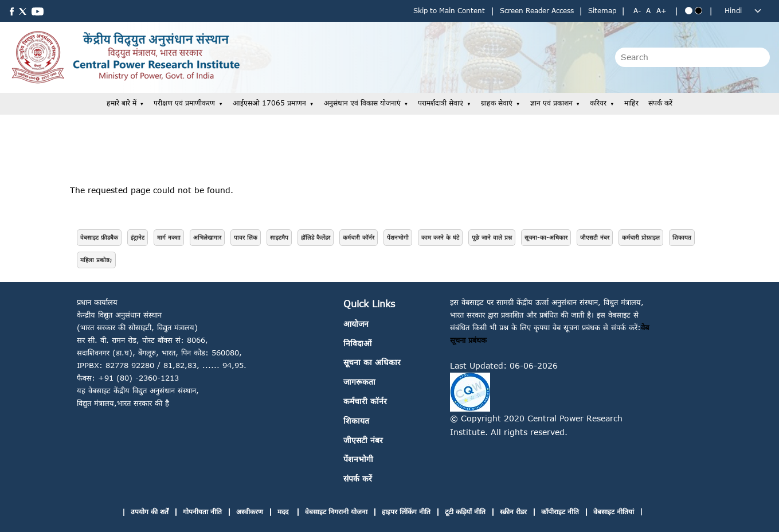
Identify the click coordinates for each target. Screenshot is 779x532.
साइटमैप (279, 237)
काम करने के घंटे (440, 237)
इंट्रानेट (138, 237)
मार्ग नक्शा (169, 237)
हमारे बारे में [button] (122, 103)
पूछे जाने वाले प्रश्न (492, 237)
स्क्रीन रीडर (513, 512)
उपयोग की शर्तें (150, 512)
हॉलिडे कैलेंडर (316, 237)
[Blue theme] (689, 11)
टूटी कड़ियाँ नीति (465, 512)
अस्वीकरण (250, 512)
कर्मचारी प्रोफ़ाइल (641, 237)
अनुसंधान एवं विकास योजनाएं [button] (362, 103)
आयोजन (356, 324)
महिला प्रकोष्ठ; (96, 260)
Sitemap (602, 11)
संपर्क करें (660, 103)
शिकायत (682, 237)
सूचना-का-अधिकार (546, 237)
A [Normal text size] (648, 11)
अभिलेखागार (207, 237)
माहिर (631, 103)
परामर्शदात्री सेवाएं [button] (441, 103)
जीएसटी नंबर (595, 237)
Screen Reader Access (537, 11)
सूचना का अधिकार (372, 362)
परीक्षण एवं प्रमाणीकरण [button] (184, 103)
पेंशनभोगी (398, 237)
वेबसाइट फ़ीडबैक (99, 237)
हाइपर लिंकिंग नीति (406, 512)
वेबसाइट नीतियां (614, 512)
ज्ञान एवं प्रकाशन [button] (551, 103)
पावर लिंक (246, 237)
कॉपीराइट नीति (560, 512)
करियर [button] (598, 103)
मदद (284, 512)
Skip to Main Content (449, 11)
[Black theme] (698, 11)
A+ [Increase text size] (661, 11)
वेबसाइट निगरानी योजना (336, 512)
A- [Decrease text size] (637, 11)
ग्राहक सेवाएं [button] (497, 103)
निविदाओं (357, 343)
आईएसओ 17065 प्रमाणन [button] (269, 103)
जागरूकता (359, 382)
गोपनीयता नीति (202, 512)
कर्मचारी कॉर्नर (359, 237)
